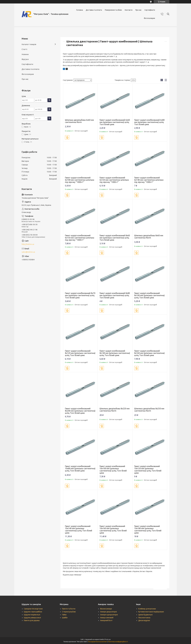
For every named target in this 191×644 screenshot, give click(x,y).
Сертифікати (150, 10)
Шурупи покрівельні (32, 615)
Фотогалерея (149, 18)
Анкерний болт (106, 620)
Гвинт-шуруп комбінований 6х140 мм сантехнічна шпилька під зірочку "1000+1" (149, 180)
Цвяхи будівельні (145, 615)
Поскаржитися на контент (98, 642)
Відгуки (25, 59)
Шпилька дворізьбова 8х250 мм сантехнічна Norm (149, 410)
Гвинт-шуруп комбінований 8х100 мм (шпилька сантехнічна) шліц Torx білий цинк (149, 295)
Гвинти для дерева (32, 620)
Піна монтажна (144, 618)
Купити (67, 137)
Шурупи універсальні (32, 618)
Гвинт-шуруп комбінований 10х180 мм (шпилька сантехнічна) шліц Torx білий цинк (148, 529)
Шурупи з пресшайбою (33, 612)
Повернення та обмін (113, 10)
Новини (25, 54)
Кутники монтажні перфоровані (151, 612)
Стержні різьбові (69, 612)
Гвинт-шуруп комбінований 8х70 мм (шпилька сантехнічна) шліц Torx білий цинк (80, 295)
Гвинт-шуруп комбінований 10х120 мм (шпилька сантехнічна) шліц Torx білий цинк (148, 470)
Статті (24, 49)
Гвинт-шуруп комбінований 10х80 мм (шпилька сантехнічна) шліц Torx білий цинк (80, 468)
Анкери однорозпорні (109, 615)
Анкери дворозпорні (108, 612)
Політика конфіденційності (118, 642)
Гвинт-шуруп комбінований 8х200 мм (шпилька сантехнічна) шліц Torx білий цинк (80, 411)
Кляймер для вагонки (147, 609)
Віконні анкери (106, 609)
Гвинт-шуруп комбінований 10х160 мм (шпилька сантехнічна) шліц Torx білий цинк (113, 529)
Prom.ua (108, 639)
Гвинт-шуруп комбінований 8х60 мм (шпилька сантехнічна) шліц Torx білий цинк (115, 238)
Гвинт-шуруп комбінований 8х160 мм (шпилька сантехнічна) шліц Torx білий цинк (149, 353)
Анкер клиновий (107, 618)
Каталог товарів (29, 44)
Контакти (129, 10)
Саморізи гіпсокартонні (33, 609)
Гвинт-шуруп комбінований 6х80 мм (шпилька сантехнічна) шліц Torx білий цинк (149, 122)
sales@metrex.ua (28, 252)
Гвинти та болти (69, 609)
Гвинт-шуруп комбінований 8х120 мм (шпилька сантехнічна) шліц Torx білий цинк (80, 353)
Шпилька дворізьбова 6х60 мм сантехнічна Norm (79, 121)
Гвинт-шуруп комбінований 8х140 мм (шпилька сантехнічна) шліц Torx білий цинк (115, 353)
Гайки (64, 615)
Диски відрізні (144, 620)
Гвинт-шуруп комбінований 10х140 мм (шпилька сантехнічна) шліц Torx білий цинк (79, 529)
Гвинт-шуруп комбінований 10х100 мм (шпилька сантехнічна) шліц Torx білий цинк (113, 470)
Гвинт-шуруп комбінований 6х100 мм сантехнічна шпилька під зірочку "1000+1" (80, 180)
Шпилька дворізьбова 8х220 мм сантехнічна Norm (115, 410)
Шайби (65, 618)
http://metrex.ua (28, 244)
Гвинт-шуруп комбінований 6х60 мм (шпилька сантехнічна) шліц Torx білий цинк (115, 122)
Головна (80, 10)
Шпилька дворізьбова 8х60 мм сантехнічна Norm (149, 237)
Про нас (138, 10)
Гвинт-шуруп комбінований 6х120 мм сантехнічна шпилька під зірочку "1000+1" (114, 180)
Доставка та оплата (94, 10)
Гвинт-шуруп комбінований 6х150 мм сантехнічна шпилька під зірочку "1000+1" (80, 238)
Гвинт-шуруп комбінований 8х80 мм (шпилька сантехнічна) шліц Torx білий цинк (115, 295)
